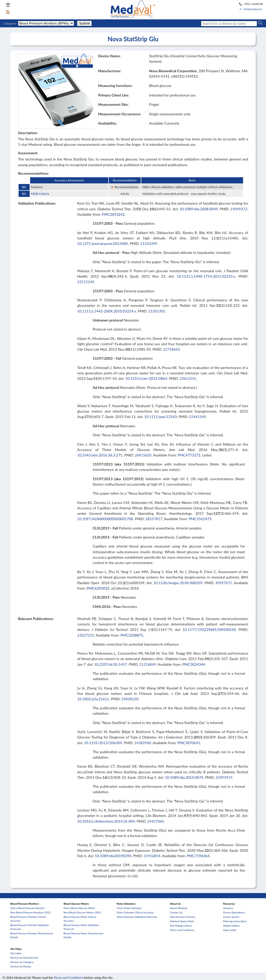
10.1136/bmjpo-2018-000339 (178, 583)
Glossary (228, 908)
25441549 (197, 417)
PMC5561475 (200, 519)
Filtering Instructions (235, 921)
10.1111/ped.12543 (161, 417)
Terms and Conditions (182, 930)
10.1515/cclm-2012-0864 (146, 378)
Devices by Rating (20, 966)
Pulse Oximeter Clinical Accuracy (135, 912)
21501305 (157, 311)
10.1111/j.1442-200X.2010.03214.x (106, 311)
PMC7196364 (198, 856)
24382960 (143, 743)
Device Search (231, 917)
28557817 (154, 519)
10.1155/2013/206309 (103, 743)
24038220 (130, 699)
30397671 (224, 583)
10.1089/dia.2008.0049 (199, 209)
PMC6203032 (98, 588)
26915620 (143, 455)
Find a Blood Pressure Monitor (27, 908)
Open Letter (230, 930)
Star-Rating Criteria (181, 926)
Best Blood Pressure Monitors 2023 (30, 912)
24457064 (156, 821)
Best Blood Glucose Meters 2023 (82, 912)
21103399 (149, 243)
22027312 (86, 635)
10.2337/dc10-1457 (110, 664)
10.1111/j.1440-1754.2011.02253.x (206, 276)
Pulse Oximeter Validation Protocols (137, 917)
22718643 (171, 349)
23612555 (188, 378)
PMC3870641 (189, 743)
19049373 (239, 209)
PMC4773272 (189, 455)
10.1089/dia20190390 (113, 856)
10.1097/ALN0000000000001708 (105, 519)
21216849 (148, 664)
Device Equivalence (234, 912)
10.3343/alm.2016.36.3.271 (100, 455)
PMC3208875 (132, 635)
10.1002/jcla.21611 (93, 699)
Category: (10, 23)
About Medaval (178, 908)
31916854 (152, 856)
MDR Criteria (40, 194)
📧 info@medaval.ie (251, 9)
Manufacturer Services (183, 917)
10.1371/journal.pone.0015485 (102, 243)
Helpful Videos (231, 926)
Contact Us (176, 912)
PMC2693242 (113, 214)
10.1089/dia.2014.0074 (184, 777)
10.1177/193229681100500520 (209, 629)
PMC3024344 (194, 664)
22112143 (86, 282)
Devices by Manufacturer (24, 958)
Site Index (16, 953)
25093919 (224, 777)
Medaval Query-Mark (182, 921)
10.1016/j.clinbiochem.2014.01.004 (106, 821)
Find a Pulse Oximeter (129, 908)
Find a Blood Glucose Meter (79, 908)
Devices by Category (22, 962)
